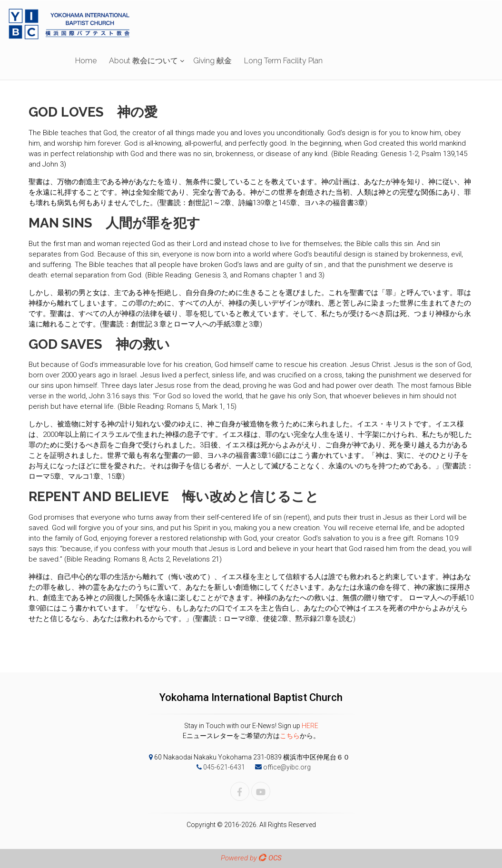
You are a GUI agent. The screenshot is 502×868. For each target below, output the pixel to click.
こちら (290, 736)
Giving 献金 (212, 61)
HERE (310, 726)
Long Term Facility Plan (283, 61)
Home (86, 61)
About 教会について (143, 61)
